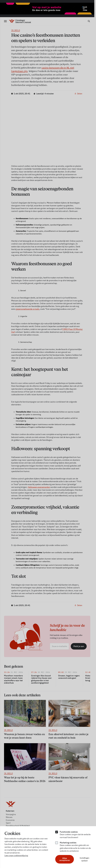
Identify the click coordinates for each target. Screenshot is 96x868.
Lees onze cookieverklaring (16, 855)
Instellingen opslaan (84, 859)
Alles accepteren (65, 859)
